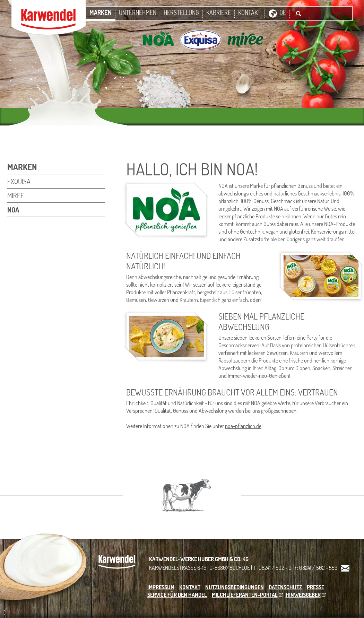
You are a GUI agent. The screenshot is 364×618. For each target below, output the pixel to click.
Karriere (219, 12)
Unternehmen (138, 12)
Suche (298, 14)
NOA (13, 210)
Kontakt (249, 12)
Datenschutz (285, 587)
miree (16, 195)
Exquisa (19, 181)
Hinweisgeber (303, 595)
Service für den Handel (177, 595)
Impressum (161, 587)
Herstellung (181, 12)
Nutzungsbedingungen (235, 587)
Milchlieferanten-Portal (245, 595)
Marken (101, 12)
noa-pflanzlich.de (243, 426)
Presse (315, 587)
